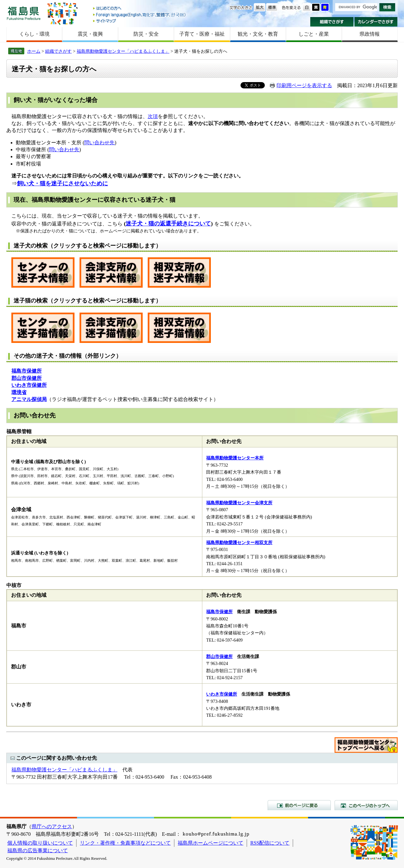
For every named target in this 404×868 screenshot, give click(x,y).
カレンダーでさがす (376, 22)
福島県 (24, 13)
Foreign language (140, 15)
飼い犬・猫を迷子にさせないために (62, 183)
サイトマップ (140, 21)
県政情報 (370, 34)
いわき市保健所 (222, 694)
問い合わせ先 (99, 143)
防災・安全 (146, 34)
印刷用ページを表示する (304, 85)
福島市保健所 (219, 612)
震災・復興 (90, 34)
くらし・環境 (34, 34)
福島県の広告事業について (38, 850)
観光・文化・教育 (258, 34)
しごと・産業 (314, 34)
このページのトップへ (366, 805)
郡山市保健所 (219, 656)
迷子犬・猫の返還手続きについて (168, 224)
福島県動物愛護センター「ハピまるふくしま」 (123, 51)
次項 (153, 116)
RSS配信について (270, 843)
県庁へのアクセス (52, 826)
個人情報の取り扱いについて (40, 843)
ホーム (34, 51)
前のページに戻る (299, 805)
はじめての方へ (140, 9)
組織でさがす (332, 22)
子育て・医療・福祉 (202, 34)
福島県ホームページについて (211, 843)
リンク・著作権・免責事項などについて (125, 843)
